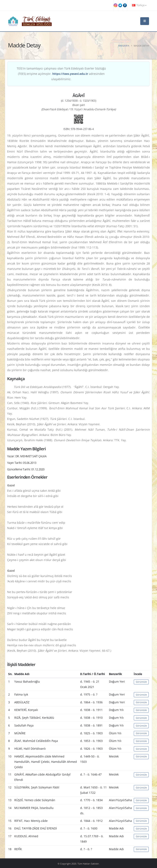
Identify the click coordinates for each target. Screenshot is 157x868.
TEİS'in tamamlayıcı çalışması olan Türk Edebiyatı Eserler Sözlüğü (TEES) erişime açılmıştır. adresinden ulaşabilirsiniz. (61, 74)
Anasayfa (124, 46)
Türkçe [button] (139, 5)
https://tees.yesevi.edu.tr (70, 74)
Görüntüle (141, 682)
